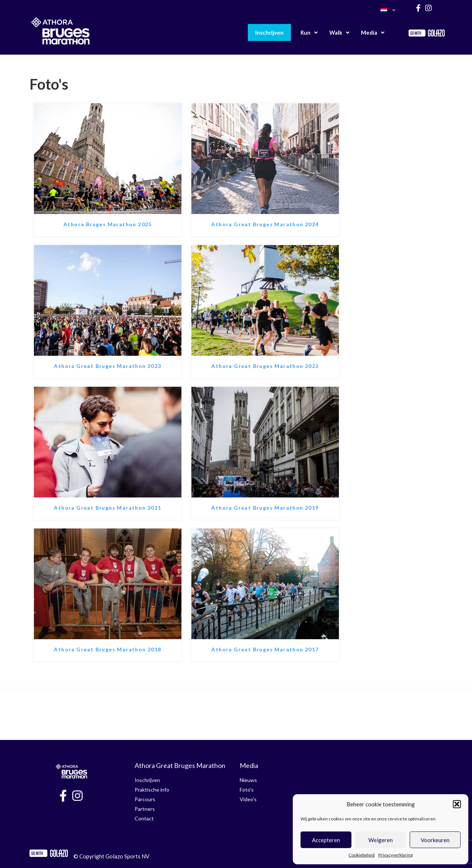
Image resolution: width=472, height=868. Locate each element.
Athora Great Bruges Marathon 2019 (265, 508)
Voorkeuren (435, 840)
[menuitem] (388, 10)
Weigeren (381, 840)
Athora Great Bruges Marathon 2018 (107, 649)
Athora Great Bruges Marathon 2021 (107, 508)
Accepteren (326, 840)
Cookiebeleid (362, 855)
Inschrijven (269, 32)
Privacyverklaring (395, 855)
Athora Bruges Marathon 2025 (108, 224)
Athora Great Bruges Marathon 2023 (107, 366)
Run (309, 33)
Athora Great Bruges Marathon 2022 (265, 366)
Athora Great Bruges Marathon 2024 (265, 224)
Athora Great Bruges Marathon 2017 (265, 649)
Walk (339, 33)
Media (373, 33)
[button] (457, 804)
